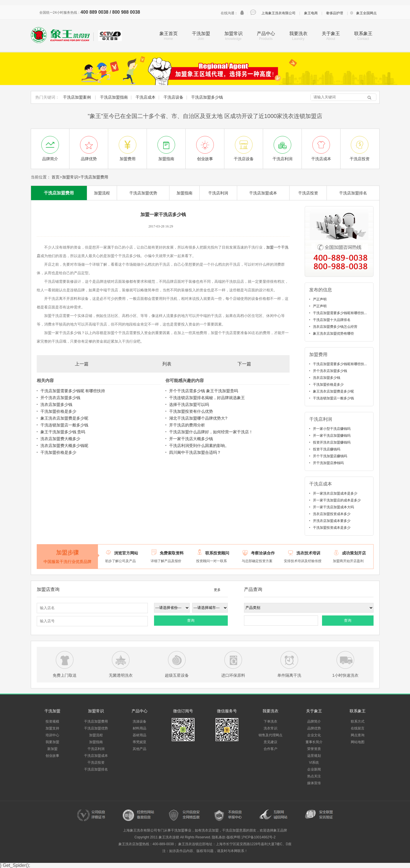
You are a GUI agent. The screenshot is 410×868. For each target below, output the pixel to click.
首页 (56, 177)
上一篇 (82, 364)
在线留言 (358, 728)
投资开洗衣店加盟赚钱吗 (332, 442)
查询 (191, 620)
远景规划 (314, 756)
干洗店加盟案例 (77, 97)
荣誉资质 (314, 749)
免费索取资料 (172, 553)
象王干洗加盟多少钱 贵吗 (63, 432)
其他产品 (140, 749)
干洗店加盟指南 (114, 97)
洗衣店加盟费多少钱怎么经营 (335, 327)
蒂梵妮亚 (140, 742)
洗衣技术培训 (308, 553)
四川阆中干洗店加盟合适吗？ (195, 452)
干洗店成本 (145, 97)
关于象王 (331, 33)
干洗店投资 (308, 193)
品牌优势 (314, 728)
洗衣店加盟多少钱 (56, 404)
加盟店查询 (48, 589)
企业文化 (314, 735)
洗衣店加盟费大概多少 (60, 439)
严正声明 (320, 299)
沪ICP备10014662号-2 (259, 837)
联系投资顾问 (217, 553)
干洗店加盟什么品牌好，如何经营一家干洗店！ (211, 432)
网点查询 (358, 735)
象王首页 (169, 33)
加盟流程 (102, 193)
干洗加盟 (201, 33)
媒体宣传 (314, 783)
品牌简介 (314, 721)
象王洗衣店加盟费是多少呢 (64, 418)
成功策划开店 (354, 553)
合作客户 (270, 749)
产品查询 (253, 589)
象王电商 (311, 13)
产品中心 (266, 33)
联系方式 (358, 721)
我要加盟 (52, 742)
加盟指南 (184, 193)
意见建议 (270, 742)
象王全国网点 (366, 13)
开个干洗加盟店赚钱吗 (330, 456)
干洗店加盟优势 (143, 193)
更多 (217, 590)
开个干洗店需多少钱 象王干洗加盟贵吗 (204, 391)
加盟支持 (52, 728)
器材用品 (140, 735)
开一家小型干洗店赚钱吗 (332, 429)
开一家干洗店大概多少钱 (191, 439)
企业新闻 (314, 769)
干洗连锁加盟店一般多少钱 (64, 425)
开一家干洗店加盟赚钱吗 (332, 436)
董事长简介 (314, 742)
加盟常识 (233, 33)
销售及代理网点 (270, 735)
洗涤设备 (140, 721)
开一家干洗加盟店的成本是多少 (337, 500)
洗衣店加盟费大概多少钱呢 (64, 446)
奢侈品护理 (335, 13)
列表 (167, 364)
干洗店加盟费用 (94, 177)
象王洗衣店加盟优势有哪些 (333, 334)
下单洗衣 (270, 721)
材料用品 (140, 728)
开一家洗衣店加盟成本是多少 (335, 493)
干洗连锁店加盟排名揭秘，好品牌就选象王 (207, 398)
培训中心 (52, 735)
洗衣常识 (270, 728)
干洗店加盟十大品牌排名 (332, 320)
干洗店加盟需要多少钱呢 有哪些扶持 (73, 391)
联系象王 (363, 33)
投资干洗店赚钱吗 (327, 449)
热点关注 (314, 776)
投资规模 (52, 721)
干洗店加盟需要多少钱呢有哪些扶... (340, 313)
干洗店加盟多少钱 (207, 97)
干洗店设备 (173, 97)
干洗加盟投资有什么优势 (191, 411)
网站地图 (358, 742)
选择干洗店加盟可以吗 (189, 404)
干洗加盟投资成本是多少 (332, 528)
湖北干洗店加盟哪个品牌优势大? (198, 418)
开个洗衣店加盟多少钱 (60, 398)
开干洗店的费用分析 (187, 425)
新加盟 (52, 749)
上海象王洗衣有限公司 (278, 13)
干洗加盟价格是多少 (58, 411)
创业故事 (52, 756)
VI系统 (314, 763)
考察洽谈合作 (263, 553)
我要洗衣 (298, 33)
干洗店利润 (218, 193)
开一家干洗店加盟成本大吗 (333, 507)
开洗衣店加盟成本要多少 (332, 521)
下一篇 (244, 364)
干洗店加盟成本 (263, 193)
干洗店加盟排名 (353, 193)
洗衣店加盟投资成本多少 (332, 514)
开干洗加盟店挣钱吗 (328, 463)
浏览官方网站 (126, 553)
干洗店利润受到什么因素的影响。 (199, 446)
